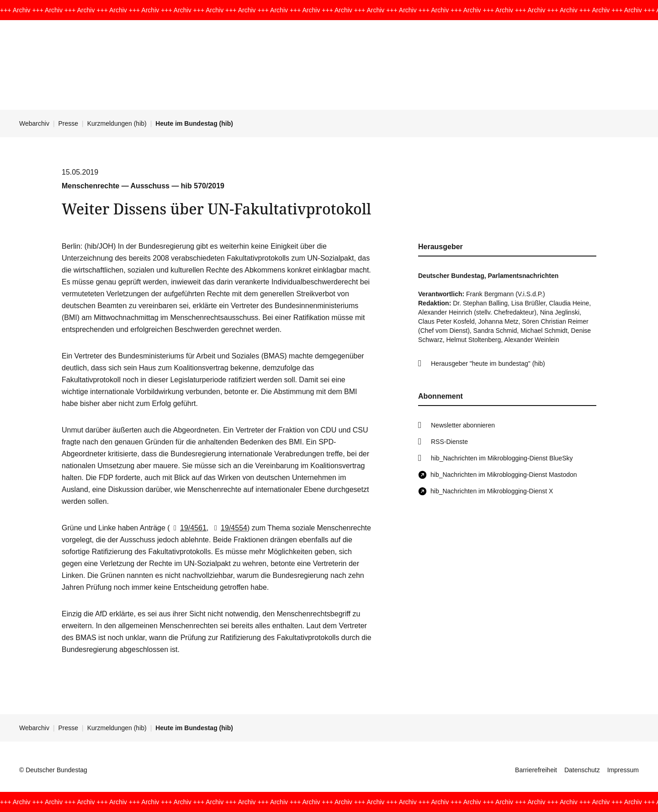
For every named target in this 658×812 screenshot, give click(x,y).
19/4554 (229, 528)
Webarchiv (34, 123)
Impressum (623, 770)
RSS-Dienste (449, 442)
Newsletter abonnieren (463, 425)
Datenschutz (582, 770)
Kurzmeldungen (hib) (117, 123)
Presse (69, 123)
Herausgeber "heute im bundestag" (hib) (488, 363)
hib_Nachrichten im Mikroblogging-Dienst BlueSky (502, 458)
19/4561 (188, 528)
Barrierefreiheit (536, 770)
